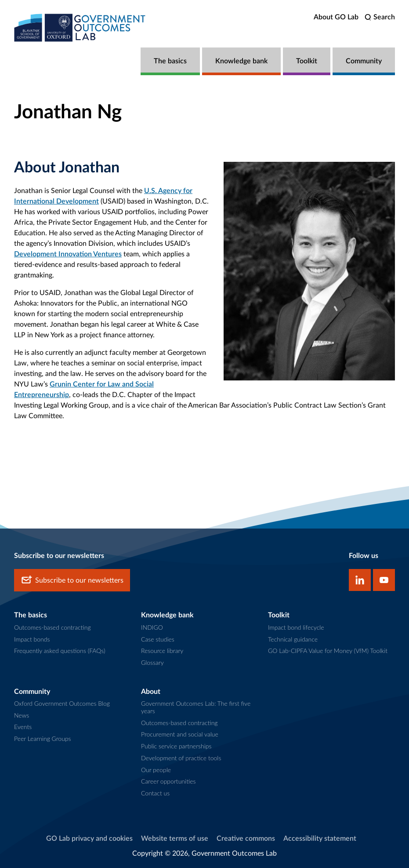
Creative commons (246, 839)
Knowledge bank (241, 61)
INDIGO (152, 627)
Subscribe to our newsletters (72, 580)
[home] (80, 27)
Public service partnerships (176, 746)
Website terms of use (175, 839)
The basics (170, 61)
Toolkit (307, 61)
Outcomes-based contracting (52, 627)
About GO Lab (336, 17)
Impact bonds (32, 639)
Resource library (162, 651)
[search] (380, 17)
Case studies (158, 639)
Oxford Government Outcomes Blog (62, 703)
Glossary (152, 662)
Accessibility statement (320, 839)
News (22, 715)
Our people (156, 770)
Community (364, 61)
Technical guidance (293, 639)
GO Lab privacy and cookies (89, 839)
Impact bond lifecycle (296, 627)
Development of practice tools (181, 758)
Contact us (155, 793)
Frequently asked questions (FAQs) (60, 651)
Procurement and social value (180, 734)
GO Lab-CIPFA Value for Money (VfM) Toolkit (328, 651)
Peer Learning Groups (43, 739)
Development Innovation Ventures (68, 254)
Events (23, 727)
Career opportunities (168, 781)
